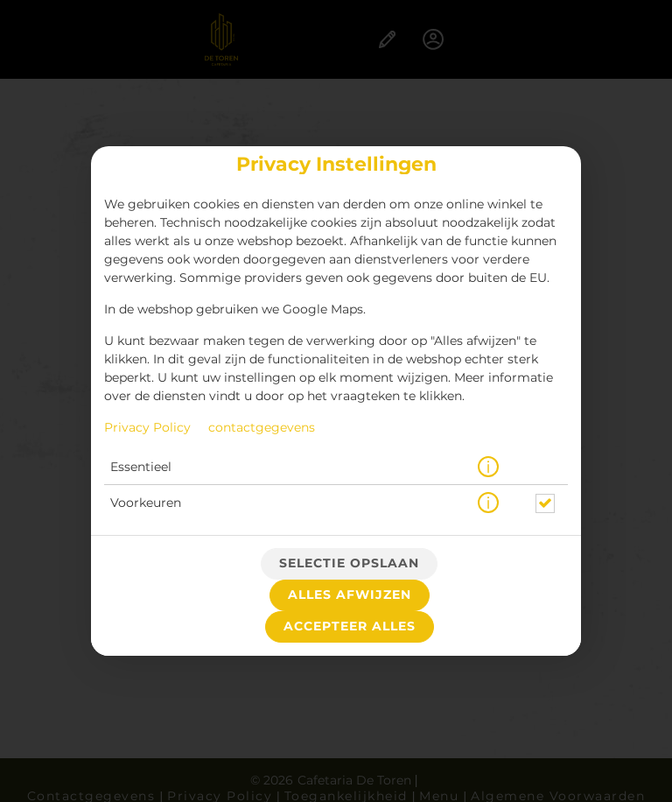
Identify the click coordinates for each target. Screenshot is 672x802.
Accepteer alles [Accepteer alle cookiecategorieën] (350, 627)
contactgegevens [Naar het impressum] (262, 428)
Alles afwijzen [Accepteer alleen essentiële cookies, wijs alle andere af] (350, 595)
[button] (488, 468)
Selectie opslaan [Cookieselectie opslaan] (349, 564)
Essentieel (141, 468)
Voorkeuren (146, 503)
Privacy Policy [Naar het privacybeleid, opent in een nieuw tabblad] (147, 428)
